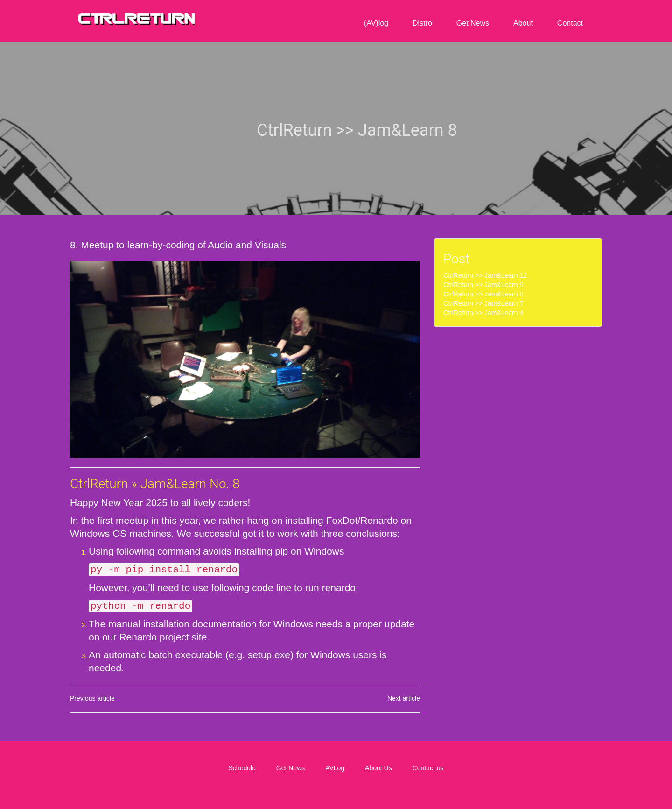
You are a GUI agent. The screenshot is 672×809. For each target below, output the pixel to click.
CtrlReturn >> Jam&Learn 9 (483, 285)
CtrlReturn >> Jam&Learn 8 (483, 294)
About (523, 23)
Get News (473, 23)
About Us (378, 767)
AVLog (335, 767)
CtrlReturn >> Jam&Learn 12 (485, 275)
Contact (570, 23)
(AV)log (376, 23)
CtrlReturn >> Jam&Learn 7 (483, 303)
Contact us (428, 767)
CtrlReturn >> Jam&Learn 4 (483, 313)
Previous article (92, 697)
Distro (422, 23)
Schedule (242, 767)
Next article (404, 697)
